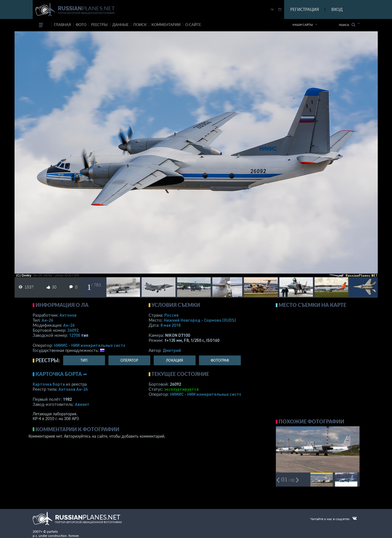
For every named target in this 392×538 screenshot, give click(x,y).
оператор (129, 360)
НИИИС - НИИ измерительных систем (91, 345)
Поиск (347, 25)
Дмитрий (172, 350)
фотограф (220, 360)
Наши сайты (303, 25)
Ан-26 (47, 320)
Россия (171, 315)
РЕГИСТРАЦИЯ (305, 9)
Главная (62, 25)
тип (85, 335)
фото (81, 25)
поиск (140, 25)
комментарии (166, 25)
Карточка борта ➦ (61, 374)
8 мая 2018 (170, 325)
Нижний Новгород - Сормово (200, 320)
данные (120, 25)
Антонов (68, 315)
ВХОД (337, 9)
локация (174, 360)
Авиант (82, 404)
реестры (99, 25)
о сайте (193, 25)
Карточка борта (49, 384)
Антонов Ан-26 (73, 389)
